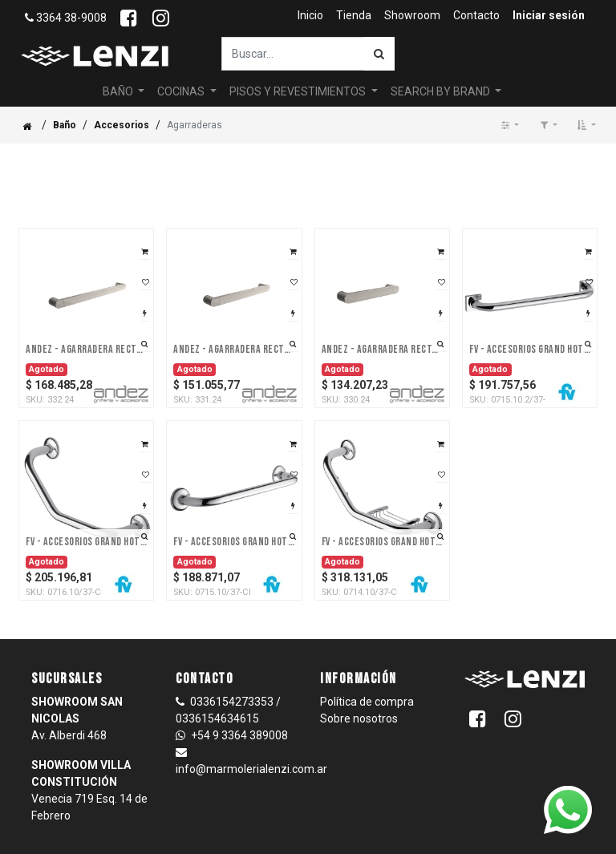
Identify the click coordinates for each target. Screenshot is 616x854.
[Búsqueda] (379, 54)
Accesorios (122, 95)
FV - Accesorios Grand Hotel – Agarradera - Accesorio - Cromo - (382, 512)
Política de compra (367, 672)
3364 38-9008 (66, 18)
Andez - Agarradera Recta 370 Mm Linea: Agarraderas (86, 320)
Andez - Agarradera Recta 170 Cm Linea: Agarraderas (382, 320)
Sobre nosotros (359, 689)
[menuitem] (310, 16)
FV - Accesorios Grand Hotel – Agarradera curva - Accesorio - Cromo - (86, 512)
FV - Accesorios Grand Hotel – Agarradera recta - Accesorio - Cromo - (234, 512)
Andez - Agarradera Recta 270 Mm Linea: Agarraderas (234, 320)
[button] (586, 95)
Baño (65, 95)
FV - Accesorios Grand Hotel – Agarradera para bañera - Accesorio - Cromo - (530, 320)
